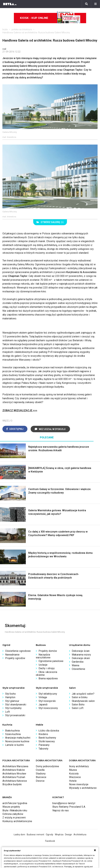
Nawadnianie (12, 655)
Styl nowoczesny (48, 708)
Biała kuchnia (12, 731)
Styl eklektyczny (48, 694)
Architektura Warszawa (15, 766)
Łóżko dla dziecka (49, 731)
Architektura (80, 835)
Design (68, 835)
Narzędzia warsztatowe (43, 656)
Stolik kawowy (47, 741)
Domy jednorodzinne (47, 766)
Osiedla (40, 770)
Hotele (73, 781)
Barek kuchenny (47, 738)
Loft (7, 712)
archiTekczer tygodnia (15, 803)
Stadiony (41, 774)
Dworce (40, 781)
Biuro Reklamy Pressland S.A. (69, 807)
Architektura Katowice (15, 781)
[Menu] (95, 4)
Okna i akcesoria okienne (46, 673)
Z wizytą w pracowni (14, 818)
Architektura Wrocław (14, 774)
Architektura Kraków (14, 770)
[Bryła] (10, 4)
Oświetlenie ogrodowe (18, 651)
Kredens (43, 734)
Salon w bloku (80, 697)
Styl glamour (12, 701)
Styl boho (10, 694)
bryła (5, 29)
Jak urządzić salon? (83, 694)
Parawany (44, 745)
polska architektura (22, 29)
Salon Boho (78, 705)
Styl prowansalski (15, 715)
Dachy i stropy (47, 668)
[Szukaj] (86, 4)
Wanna (75, 665)
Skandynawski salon (83, 701)
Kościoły (74, 774)
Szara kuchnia (13, 734)
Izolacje (43, 665)
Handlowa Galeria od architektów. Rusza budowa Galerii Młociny (36, 33)
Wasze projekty (11, 807)
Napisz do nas (61, 810)
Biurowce (41, 777)
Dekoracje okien (81, 658)
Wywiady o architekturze (83, 788)
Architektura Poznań (14, 777)
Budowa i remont (35, 835)
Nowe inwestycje (79, 784)
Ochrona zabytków (13, 814)
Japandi (43, 705)
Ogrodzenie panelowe (51, 661)
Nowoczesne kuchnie (17, 741)
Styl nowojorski (47, 701)
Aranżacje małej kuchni (18, 738)
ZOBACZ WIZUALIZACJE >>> (20, 410)
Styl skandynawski (16, 705)
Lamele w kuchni (15, 745)
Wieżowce (75, 777)
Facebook (50, 841)
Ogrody (50, 835)
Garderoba (78, 662)
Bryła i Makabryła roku (15, 810)
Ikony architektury (79, 766)
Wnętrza (59, 835)
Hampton (10, 697)
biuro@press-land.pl (64, 803)
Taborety (43, 749)
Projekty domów (48, 651)
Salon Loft (78, 708)
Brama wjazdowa (48, 678)
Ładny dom (19, 835)
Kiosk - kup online (50, 18)
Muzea (73, 770)
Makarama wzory (81, 655)
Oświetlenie (78, 669)
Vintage (43, 697)
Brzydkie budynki (12, 784)
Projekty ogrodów (15, 658)
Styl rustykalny (13, 708)
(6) (50, 222)
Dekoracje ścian (81, 651)
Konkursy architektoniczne (17, 821)
